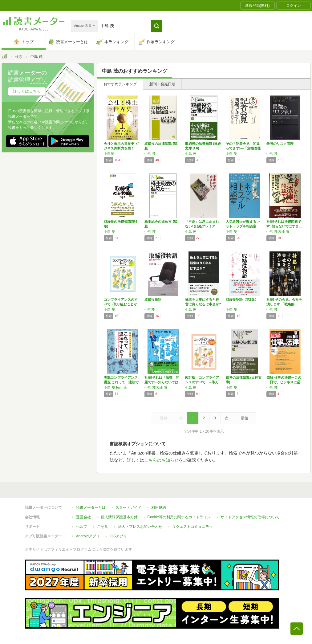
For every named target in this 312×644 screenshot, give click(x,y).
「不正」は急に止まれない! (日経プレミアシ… (202, 226)
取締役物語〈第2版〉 (242, 300)
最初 (163, 418)
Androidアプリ (88, 536)
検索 (19, 57)
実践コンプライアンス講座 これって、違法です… (121, 382)
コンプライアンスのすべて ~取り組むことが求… (121, 304)
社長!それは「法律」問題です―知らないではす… (162, 382)
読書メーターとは (91, 507)
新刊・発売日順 (162, 84)
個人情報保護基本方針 (119, 517)
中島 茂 (150, 154)
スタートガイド (128, 507)
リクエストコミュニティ (192, 527)
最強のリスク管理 (280, 144)
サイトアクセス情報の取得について (250, 517)
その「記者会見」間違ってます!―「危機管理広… (243, 148)
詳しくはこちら (27, 91)
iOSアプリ (118, 536)
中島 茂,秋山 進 (278, 232)
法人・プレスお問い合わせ (140, 527)
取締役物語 (153, 300)
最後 (245, 418)
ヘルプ (82, 527)
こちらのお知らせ (161, 460)
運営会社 (83, 517)
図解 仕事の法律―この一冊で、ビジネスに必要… (284, 382)
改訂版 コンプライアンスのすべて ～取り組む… (202, 382)
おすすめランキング (120, 84)
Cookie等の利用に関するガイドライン (179, 517)
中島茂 (109, 154)
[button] (157, 26)
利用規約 (159, 507)
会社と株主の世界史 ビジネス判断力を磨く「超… (121, 148)
